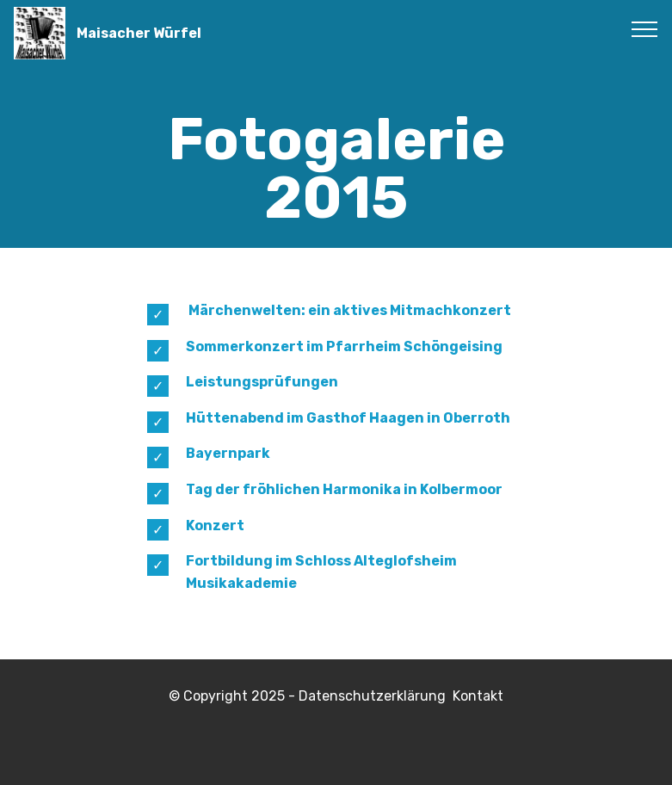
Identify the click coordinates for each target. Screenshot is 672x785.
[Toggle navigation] (645, 28)
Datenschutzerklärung (376, 696)
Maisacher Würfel (139, 33)
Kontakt (478, 696)
